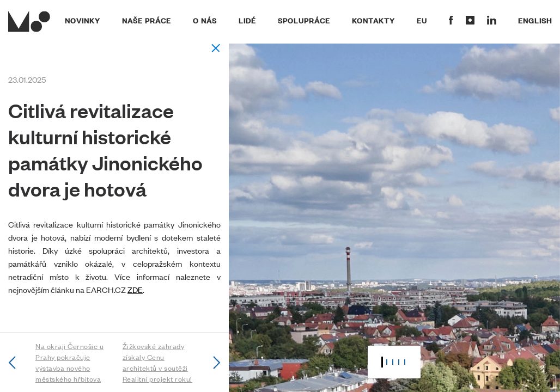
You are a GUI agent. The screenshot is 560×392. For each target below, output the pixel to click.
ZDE (135, 289)
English (535, 20)
